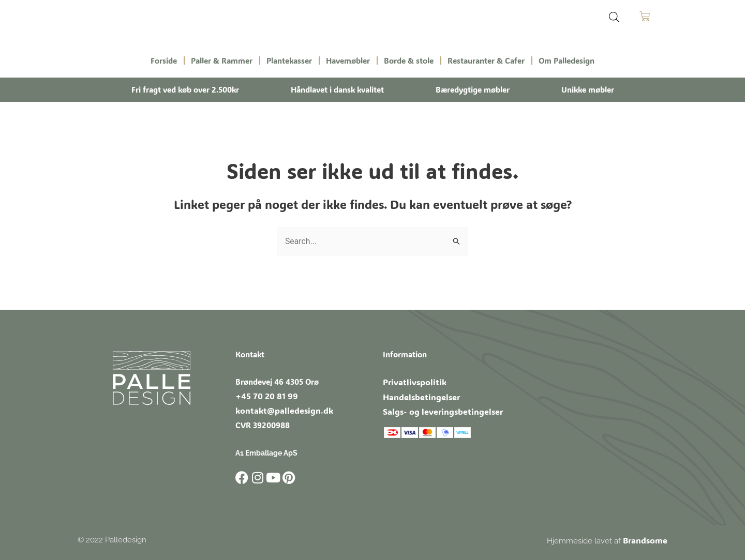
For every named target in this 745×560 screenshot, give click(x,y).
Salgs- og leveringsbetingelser (437, 409)
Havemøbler (348, 60)
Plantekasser (289, 60)
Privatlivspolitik (411, 381)
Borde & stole (409, 60)
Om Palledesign (567, 60)
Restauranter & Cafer (486, 60)
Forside (164, 60)
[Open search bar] (614, 17)
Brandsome (647, 539)
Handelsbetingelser (418, 395)
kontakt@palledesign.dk (279, 410)
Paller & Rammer (222, 60)
